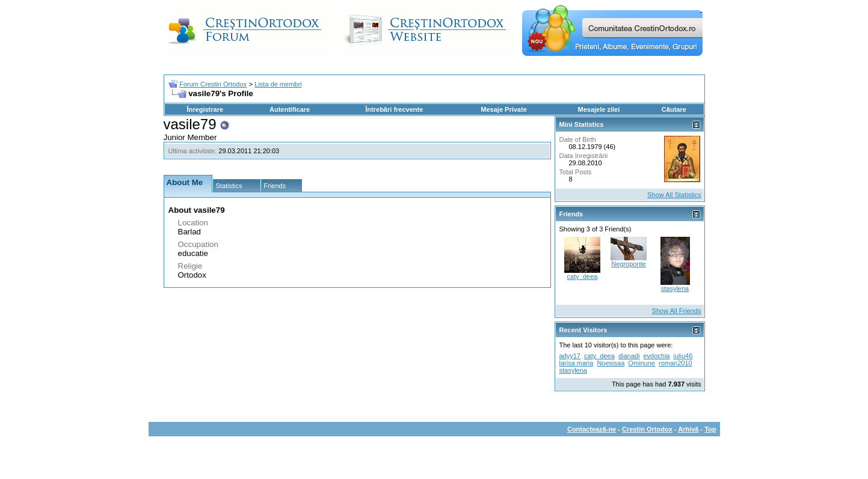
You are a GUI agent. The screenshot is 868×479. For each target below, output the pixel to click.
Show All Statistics (674, 195)
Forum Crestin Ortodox (213, 84)
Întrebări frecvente (394, 109)
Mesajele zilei (599, 109)
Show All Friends (677, 311)
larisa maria (577, 363)
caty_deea (583, 276)
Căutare (674, 109)
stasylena (675, 288)
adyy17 (570, 356)
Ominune (642, 363)
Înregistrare (205, 109)
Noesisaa (611, 363)
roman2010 (676, 363)
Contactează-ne (592, 429)
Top (710, 429)
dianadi (629, 356)
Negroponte (629, 264)
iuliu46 (683, 356)
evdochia (656, 356)
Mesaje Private (503, 109)
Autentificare (290, 109)
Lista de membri (278, 84)
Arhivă (688, 429)
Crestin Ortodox (647, 429)
